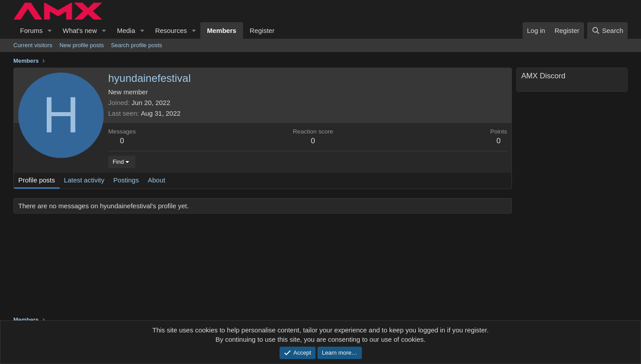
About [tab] (156, 180)
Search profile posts (136, 45)
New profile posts (81, 45)
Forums (31, 30)
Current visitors (33, 45)
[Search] (607, 30)
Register (262, 30)
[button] (50, 30)
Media (126, 30)
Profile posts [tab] (37, 180)
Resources (171, 30)
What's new (80, 30)
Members (222, 30)
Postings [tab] (126, 180)
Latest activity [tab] (84, 180)
